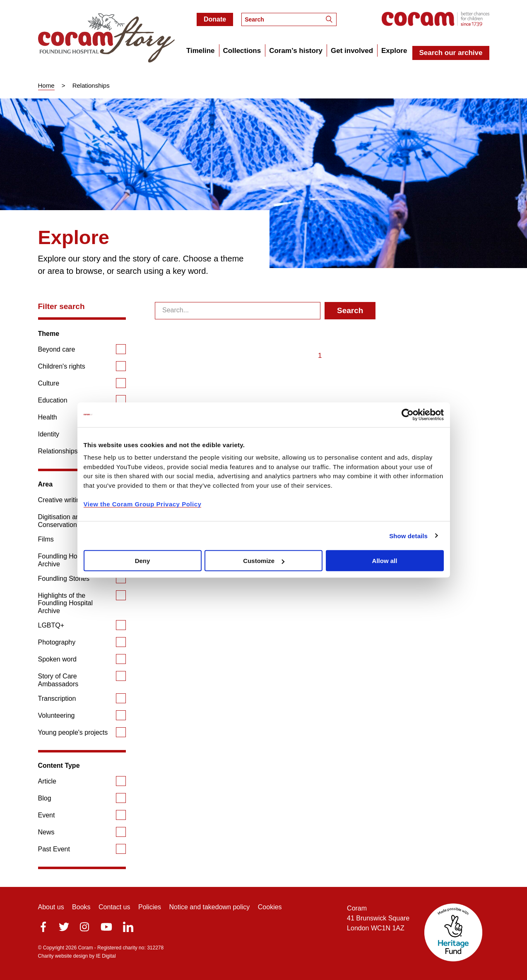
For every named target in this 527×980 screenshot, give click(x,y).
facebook (43, 927)
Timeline (201, 51)
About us (51, 907)
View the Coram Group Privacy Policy (143, 504)
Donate (215, 19)
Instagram (85, 927)
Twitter (64, 927)
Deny (143, 561)
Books (81, 907)
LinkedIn (128, 927)
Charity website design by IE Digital (77, 956)
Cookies (270, 907)
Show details (408, 536)
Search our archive (451, 53)
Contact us (114, 907)
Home (46, 85)
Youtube (106, 927)
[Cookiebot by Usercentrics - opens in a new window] (408, 415)
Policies (150, 907)
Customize (264, 561)
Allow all (385, 561)
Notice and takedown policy (210, 907)
